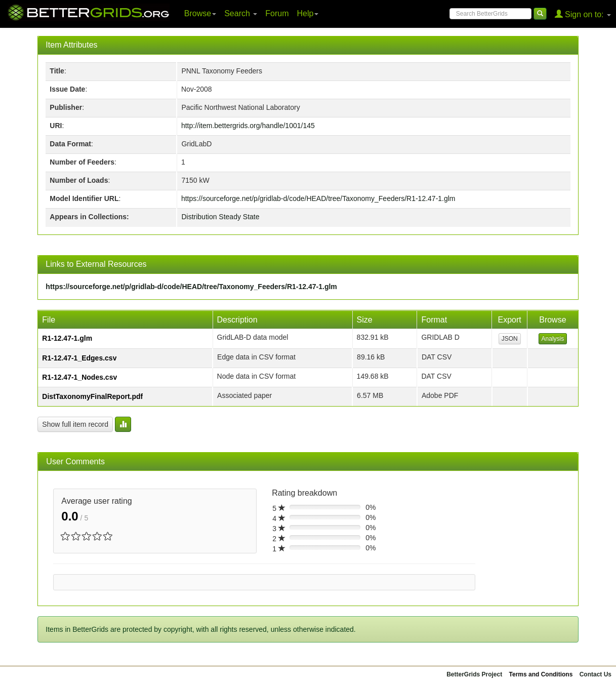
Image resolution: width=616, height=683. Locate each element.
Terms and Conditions (541, 674)
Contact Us (596, 674)
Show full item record (75, 424)
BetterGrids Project (474, 674)
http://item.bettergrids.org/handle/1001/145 (248, 126)
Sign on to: (583, 14)
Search (241, 13)
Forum (277, 13)
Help (308, 13)
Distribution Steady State (220, 217)
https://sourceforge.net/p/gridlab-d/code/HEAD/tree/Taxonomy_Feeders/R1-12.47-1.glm (318, 198)
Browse (200, 13)
